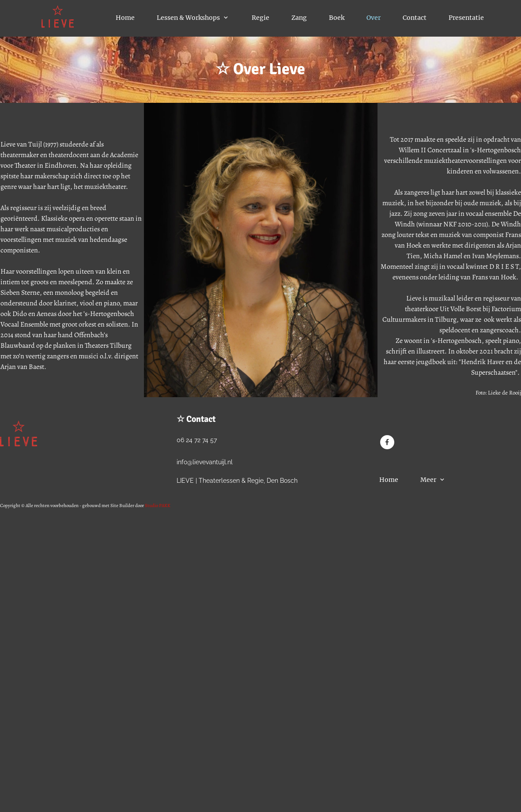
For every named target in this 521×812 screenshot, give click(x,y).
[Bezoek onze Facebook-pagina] (387, 442)
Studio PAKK (158, 506)
